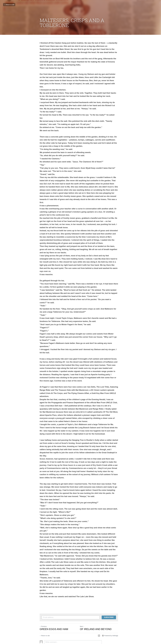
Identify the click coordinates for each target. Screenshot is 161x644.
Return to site (9, 5)
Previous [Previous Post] (43, 601)
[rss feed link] (102, 611)
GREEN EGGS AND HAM (54, 604)
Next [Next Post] (84, 601)
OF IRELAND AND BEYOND (97, 604)
